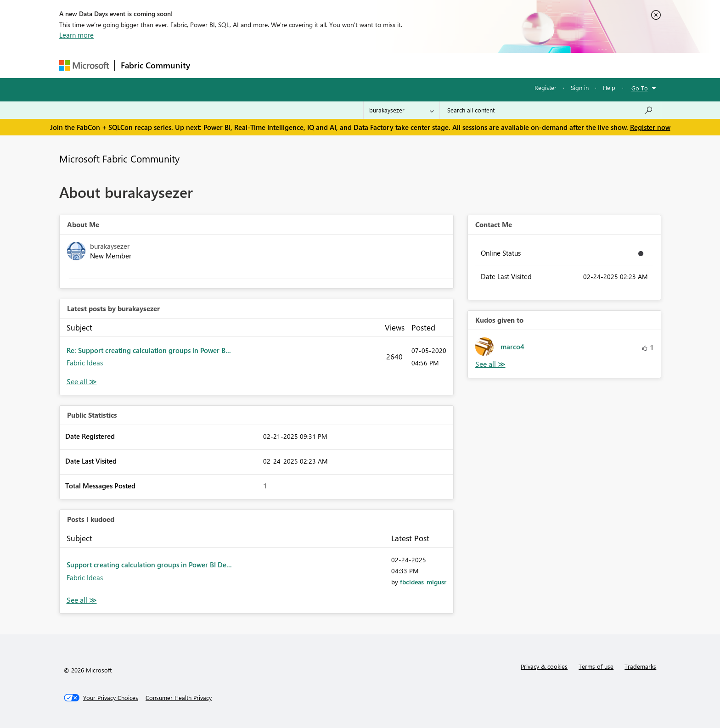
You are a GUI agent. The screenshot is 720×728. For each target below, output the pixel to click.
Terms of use (596, 666)
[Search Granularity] (402, 110)
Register (546, 87)
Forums (211, 65)
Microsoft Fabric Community (119, 158)
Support (445, 65)
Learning (406, 65)
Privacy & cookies (544, 666)
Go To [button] (640, 88)
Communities (330, 65)
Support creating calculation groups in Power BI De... (149, 565)
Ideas (289, 65)
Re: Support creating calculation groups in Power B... (149, 350)
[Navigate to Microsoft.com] (84, 65)
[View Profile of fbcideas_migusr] (423, 582)
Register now (650, 127)
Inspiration (251, 65)
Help (609, 87)
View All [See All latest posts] (82, 382)
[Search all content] (550, 110)
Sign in (580, 87)
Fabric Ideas (85, 363)
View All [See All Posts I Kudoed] (82, 600)
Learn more (76, 35)
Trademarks (640, 666)
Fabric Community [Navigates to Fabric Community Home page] (155, 65)
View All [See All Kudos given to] (490, 364)
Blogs (371, 65)
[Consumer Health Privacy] (179, 698)
